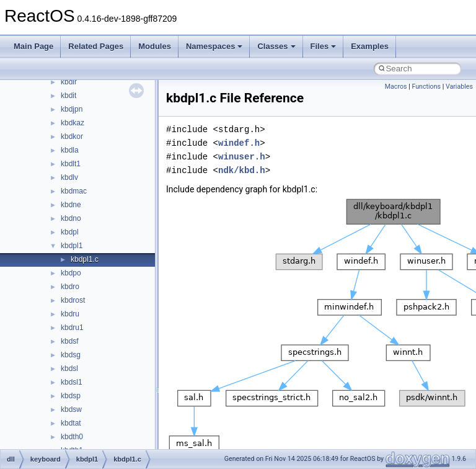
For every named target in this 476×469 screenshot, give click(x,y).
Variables (459, 87)
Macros (396, 87)
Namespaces (214, 46)
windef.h (239, 143)
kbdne (71, 205)
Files (324, 46)
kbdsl (69, 368)
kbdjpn (72, 109)
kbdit (68, 96)
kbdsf (70, 341)
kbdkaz (73, 123)
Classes (276, 46)
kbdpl (70, 232)
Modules (155, 46)
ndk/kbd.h (242, 170)
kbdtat (71, 423)
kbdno (71, 218)
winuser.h (242, 157)
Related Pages (96, 46)
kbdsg (71, 355)
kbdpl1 (72, 246)
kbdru (70, 314)
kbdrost (73, 300)
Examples (370, 46)
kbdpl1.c (85, 259)
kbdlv (69, 177)
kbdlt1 (71, 164)
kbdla (70, 150)
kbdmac (74, 191)
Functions (426, 87)
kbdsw (71, 409)
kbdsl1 (72, 382)
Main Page (33, 46)
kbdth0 (72, 437)
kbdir (69, 82)
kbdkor (72, 136)
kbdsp (71, 396)
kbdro (70, 287)
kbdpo (71, 273)
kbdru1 (72, 328)
